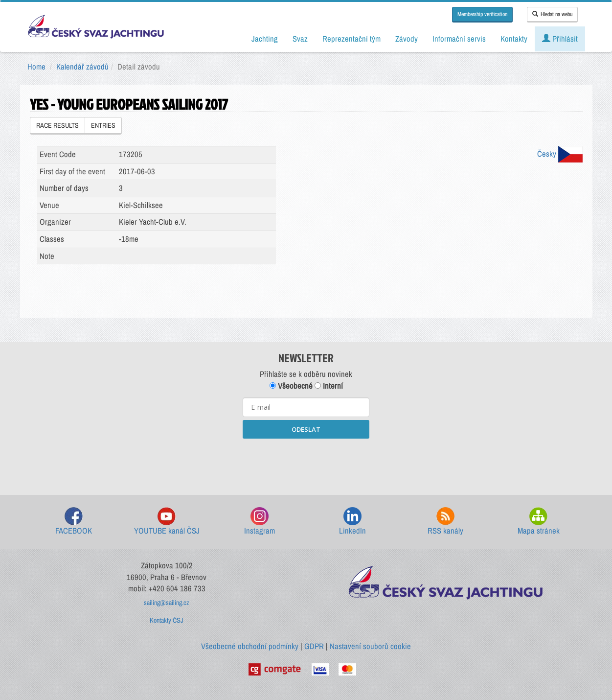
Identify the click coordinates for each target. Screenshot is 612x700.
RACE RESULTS (57, 125)
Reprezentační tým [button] (351, 39)
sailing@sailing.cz (167, 603)
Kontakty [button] (514, 39)
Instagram (260, 522)
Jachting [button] (265, 39)
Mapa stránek (539, 522)
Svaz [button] (300, 39)
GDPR (314, 646)
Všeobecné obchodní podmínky (250, 646)
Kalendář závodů (82, 67)
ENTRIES (103, 125)
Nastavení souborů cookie (370, 646)
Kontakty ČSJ (167, 620)
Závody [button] (407, 39)
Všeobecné (291, 386)
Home (36, 67)
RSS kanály (445, 522)
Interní (329, 386)
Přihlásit (560, 39)
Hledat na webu (552, 14)
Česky (560, 154)
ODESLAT (306, 429)
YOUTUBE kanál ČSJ (167, 522)
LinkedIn (352, 522)
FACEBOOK (74, 522)
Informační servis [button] (459, 39)
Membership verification (482, 14)
